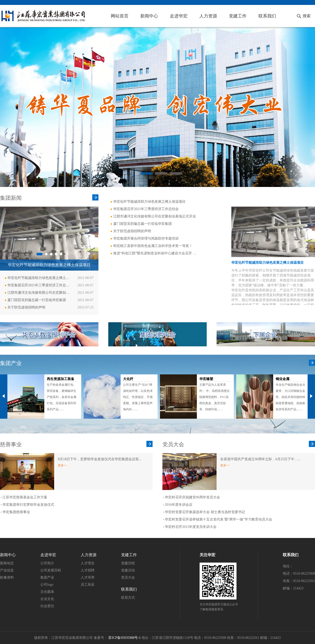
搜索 (307, 16)
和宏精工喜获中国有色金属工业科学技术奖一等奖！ (153, 246)
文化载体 (47, 592)
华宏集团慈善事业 (16, 512)
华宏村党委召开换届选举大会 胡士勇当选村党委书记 (205, 512)
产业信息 (7, 570)
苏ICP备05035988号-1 (124, 638)
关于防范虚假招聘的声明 (26, 307)
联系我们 (267, 16)
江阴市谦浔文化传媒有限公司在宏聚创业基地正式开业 (39, 293)
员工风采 (88, 585)
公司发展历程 (51, 570)
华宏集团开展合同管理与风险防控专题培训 (146, 238)
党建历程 (128, 563)
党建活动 (128, 570)
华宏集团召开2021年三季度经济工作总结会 (39, 285)
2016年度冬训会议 (179, 505)
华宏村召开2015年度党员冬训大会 (191, 527)
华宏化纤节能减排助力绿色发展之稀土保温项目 (39, 278)
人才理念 (88, 563)
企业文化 (47, 599)
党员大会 (128, 577)
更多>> (63, 465)
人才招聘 (88, 570)
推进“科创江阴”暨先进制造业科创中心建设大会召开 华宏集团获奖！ (156, 253)
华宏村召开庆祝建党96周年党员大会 (192, 497)
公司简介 (47, 563)
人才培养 (88, 577)
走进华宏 (179, 16)
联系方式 (128, 598)
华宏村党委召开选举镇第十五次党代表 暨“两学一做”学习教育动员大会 (219, 519)
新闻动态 (7, 563)
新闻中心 (149, 16)
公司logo (47, 585)
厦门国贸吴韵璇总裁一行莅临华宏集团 (37, 300)
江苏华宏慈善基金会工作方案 (25, 497)
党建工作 (238, 16)
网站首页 (120, 16)
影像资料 (7, 577)
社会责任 (47, 606)
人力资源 (208, 16)
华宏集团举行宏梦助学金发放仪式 (28, 505)
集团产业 (47, 577)
